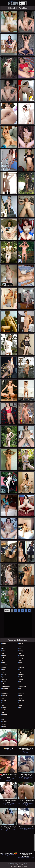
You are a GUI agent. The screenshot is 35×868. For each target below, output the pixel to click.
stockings (5, 715)
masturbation (23, 677)
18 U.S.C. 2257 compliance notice (18, 866)
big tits (4, 667)
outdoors (21, 693)
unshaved (5, 722)
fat (20, 670)
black (3, 670)
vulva (20, 705)
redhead (4, 700)
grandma (4, 679)
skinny (4, 708)
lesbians (21, 674)
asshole (4, 656)
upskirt (4, 724)
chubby (21, 651)
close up (21, 656)
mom (20, 684)
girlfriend (4, 674)
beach (4, 663)
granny (4, 682)
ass (3, 653)
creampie (22, 658)
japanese (4, 696)
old (20, 689)
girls (3, 677)
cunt (20, 660)
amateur (4, 644)
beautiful (4, 665)
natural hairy (22, 686)
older (20, 691)
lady (3, 698)
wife (20, 708)
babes (4, 658)
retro (3, 703)
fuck (3, 672)
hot (3, 691)
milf (20, 682)
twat (3, 719)
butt (20, 648)
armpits (4, 648)
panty (21, 696)
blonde (21, 644)
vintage (21, 703)
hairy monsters (6, 686)
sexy (3, 705)
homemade (5, 689)
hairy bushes (6, 684)
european (22, 665)
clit (20, 653)
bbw (3, 660)
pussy (21, 698)
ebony (21, 663)
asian (3, 651)
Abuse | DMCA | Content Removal (17, 865)
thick (3, 717)
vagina (4, 726)
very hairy (22, 700)
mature (21, 679)
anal (3, 646)
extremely (22, 667)
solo (3, 712)
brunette (21, 646)
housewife (5, 693)
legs (20, 672)
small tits (4, 710)
